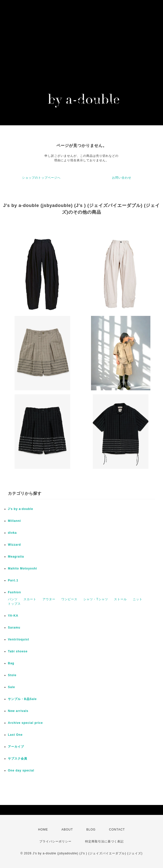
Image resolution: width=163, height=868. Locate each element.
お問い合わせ (122, 178)
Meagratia (16, 557)
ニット (138, 599)
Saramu (14, 628)
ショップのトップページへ (41, 178)
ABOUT (67, 830)
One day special (21, 770)
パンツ (13, 599)
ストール (120, 599)
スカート (30, 599)
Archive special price (25, 723)
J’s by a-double (21, 509)
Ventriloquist (19, 639)
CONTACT (117, 830)
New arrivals (18, 711)
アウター (49, 599)
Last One (15, 735)
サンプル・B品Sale (22, 699)
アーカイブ (16, 747)
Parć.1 (13, 580)
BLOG (91, 830)
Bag (11, 663)
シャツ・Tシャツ (96, 599)
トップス (14, 604)
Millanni (14, 521)
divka (12, 533)
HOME (43, 830)
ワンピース (69, 599)
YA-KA (13, 616)
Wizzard (14, 545)
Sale (12, 687)
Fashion (14, 592)
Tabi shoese (18, 651)
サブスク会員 (18, 759)
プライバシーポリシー (55, 841)
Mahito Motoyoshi (23, 568)
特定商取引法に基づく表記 (104, 841)
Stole (12, 675)
